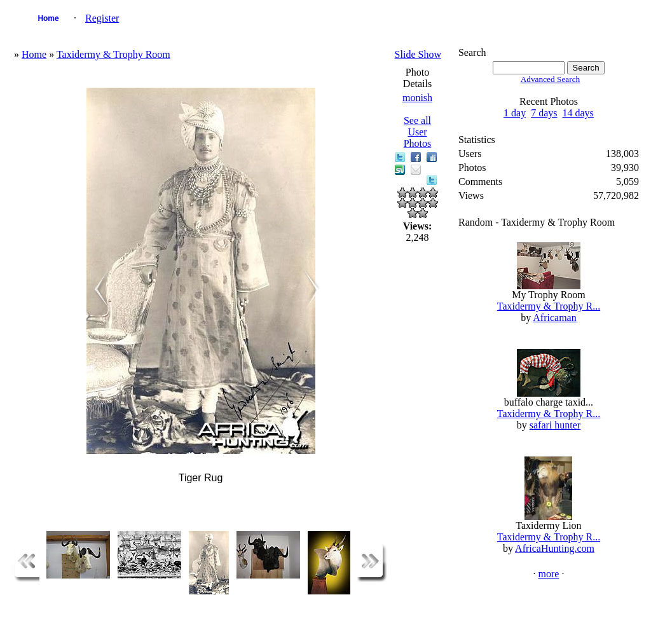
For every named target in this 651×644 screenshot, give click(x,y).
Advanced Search (551, 79)
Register (102, 18)
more (549, 574)
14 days (578, 113)
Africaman (554, 318)
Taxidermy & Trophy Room (113, 54)
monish (417, 98)
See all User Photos (418, 132)
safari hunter (555, 425)
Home (48, 18)
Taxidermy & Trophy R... (549, 306)
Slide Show (418, 54)
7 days (544, 113)
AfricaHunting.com (555, 548)
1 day (515, 113)
